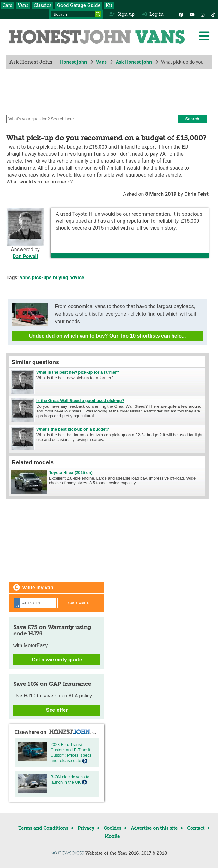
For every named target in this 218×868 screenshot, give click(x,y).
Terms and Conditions (43, 828)
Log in (153, 14)
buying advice (68, 278)
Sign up (122, 14)
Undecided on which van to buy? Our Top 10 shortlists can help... (108, 336)
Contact (196, 828)
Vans (23, 5)
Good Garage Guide (79, 5)
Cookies (112, 828)
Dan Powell (25, 256)
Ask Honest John (134, 62)
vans (25, 278)
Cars (7, 5)
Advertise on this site (154, 828)
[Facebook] (181, 14)
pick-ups (42, 278)
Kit (109, 5)
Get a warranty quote (57, 660)
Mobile (112, 836)
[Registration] (35, 603)
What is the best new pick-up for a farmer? (78, 372)
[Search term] (76, 14)
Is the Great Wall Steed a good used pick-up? (80, 401)
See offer (57, 710)
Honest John (73, 62)
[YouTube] (192, 14)
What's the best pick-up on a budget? (73, 429)
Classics (43, 5)
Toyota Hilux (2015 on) (71, 472)
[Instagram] (203, 14)
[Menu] (204, 36)
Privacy (86, 828)
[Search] (98, 14)
